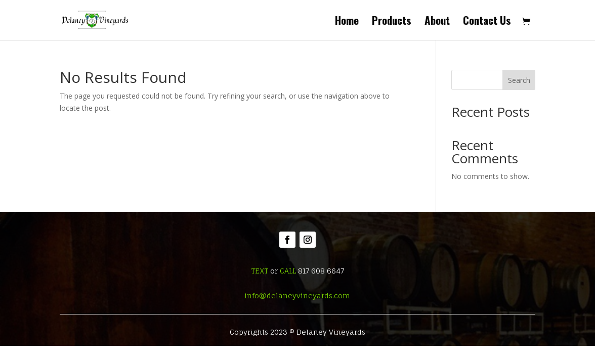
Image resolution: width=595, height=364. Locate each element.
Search (519, 80)
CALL (288, 271)
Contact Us (487, 22)
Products (392, 22)
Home (347, 22)
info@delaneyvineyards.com (297, 295)
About (437, 22)
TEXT (260, 271)
